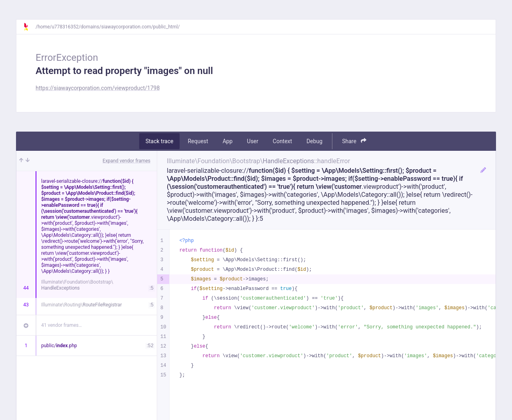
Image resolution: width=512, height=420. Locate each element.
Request (198, 141)
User (252, 141)
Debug (314, 141)
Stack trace (160, 141)
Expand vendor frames (127, 161)
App (227, 141)
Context (282, 141)
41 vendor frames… (61, 325)
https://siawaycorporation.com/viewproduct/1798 (98, 88)
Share (354, 141)
